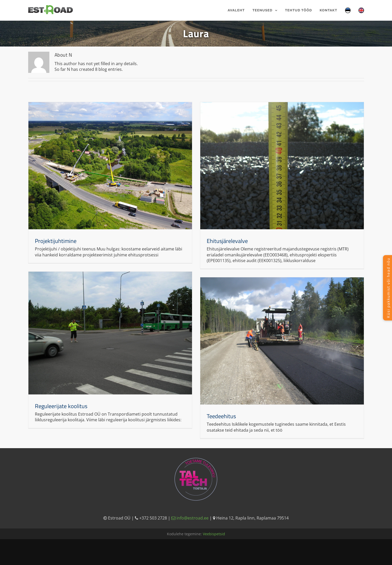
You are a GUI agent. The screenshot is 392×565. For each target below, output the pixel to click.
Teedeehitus (221, 416)
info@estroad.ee (190, 518)
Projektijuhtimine (56, 241)
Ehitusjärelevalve (227, 241)
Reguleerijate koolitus (61, 406)
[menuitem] (240, 10)
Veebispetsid (214, 534)
